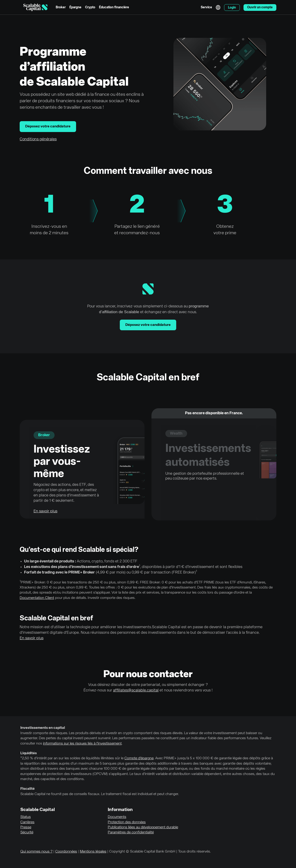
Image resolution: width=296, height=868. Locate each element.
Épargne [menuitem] (75, 7)
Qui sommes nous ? (36, 852)
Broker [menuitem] (61, 7)
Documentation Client (37, 598)
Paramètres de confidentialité (131, 832)
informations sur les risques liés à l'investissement (82, 744)
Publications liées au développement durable (143, 827)
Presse (26, 827)
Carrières (27, 822)
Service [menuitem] (206, 7)
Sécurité (27, 832)
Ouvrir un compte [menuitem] (260, 7)
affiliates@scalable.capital (136, 690)
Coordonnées (66, 852)
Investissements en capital (43, 728)
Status (26, 817)
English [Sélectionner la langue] (218, 7)
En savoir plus (45, 511)
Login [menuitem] (232, 8)
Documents (117, 817)
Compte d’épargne (139, 758)
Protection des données (127, 822)
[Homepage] (35, 7)
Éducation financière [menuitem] (114, 7)
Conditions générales (38, 139)
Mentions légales (93, 852)
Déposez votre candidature (48, 126)
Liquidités (29, 753)
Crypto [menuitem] (90, 7)
